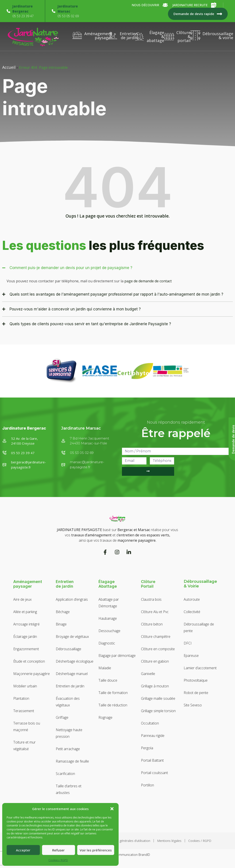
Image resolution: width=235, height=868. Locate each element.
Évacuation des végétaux (68, 702)
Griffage (62, 717)
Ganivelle (148, 674)
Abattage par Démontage (109, 603)
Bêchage (63, 612)
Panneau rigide (153, 736)
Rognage (105, 717)
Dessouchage (109, 631)
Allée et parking (25, 612)
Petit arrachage (68, 749)
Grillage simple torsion (158, 711)
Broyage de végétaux (72, 637)
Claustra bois (151, 599)
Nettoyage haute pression (69, 733)
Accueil (9, 67)
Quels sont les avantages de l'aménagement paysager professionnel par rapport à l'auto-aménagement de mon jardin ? (116, 294)
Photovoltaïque (196, 680)
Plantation (21, 698)
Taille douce (108, 680)
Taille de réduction (113, 705)
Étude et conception (29, 661)
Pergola (147, 748)
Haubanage (108, 618)
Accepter (23, 850)
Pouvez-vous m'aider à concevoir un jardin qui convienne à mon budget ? (75, 309)
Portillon (147, 785)
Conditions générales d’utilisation (127, 841)
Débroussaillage (68, 649)
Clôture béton (152, 624)
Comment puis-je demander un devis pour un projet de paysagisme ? (71, 268)
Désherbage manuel (72, 674)
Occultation (150, 723)
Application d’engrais (72, 599)
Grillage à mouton (155, 686)
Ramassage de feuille (72, 761)
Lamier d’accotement (200, 668)
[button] (112, 809)
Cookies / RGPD (58, 860)
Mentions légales (169, 841)
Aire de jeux (22, 599)
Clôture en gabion (155, 661)
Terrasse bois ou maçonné (27, 727)
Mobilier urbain (25, 686)
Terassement (24, 711)
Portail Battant (152, 760)
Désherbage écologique (75, 661)
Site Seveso (193, 705)
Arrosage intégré (26, 624)
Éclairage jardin (25, 637)
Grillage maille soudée (158, 698)
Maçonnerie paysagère (32, 674)
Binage (61, 624)
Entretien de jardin (70, 686)
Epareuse (191, 656)
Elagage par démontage (117, 656)
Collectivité (192, 612)
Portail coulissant (154, 773)
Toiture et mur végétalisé (24, 746)
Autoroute (192, 599)
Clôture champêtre (156, 637)
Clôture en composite (158, 649)
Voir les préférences (96, 850)
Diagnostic (107, 643)
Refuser (58, 850)
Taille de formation (113, 693)
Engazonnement (26, 649)
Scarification (65, 774)
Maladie (105, 668)
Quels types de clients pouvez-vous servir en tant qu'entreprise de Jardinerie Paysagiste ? (90, 324)
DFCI (188, 643)
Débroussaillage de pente (199, 627)
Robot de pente (196, 693)
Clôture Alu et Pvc (155, 612)
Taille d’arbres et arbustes (69, 789)
